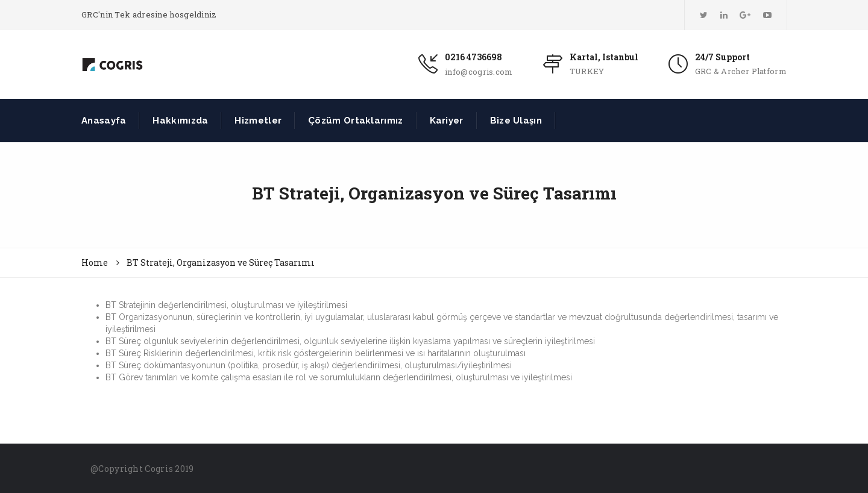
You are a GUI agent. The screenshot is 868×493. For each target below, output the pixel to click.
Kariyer (447, 121)
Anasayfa (104, 121)
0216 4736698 (473, 57)
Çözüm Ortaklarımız (355, 121)
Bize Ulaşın (516, 121)
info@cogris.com (479, 72)
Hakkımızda (180, 121)
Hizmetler (258, 121)
